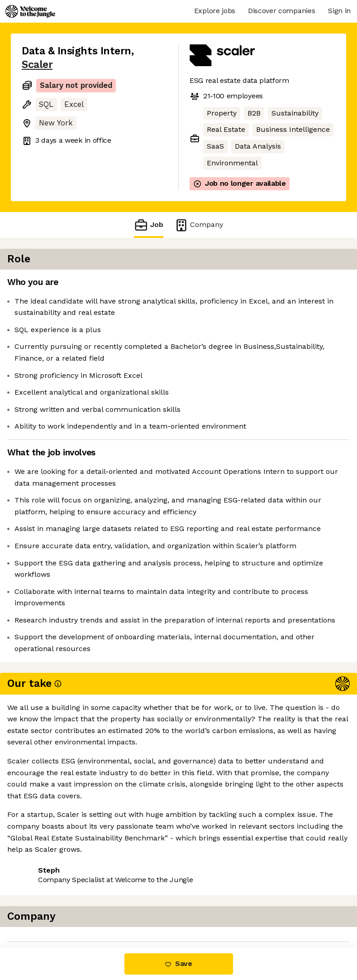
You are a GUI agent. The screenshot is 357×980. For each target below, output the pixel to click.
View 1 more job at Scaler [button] (66, 910)
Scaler (37, 65)
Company (199, 225)
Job (148, 225)
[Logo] (30, 11)
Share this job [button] (47, 893)
